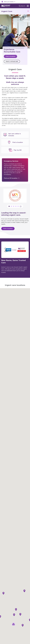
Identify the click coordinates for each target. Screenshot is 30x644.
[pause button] (21, 206)
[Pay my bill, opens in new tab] (15, 150)
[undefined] (15, 135)
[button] (28, 11)
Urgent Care (7, 11)
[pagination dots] (9, 206)
